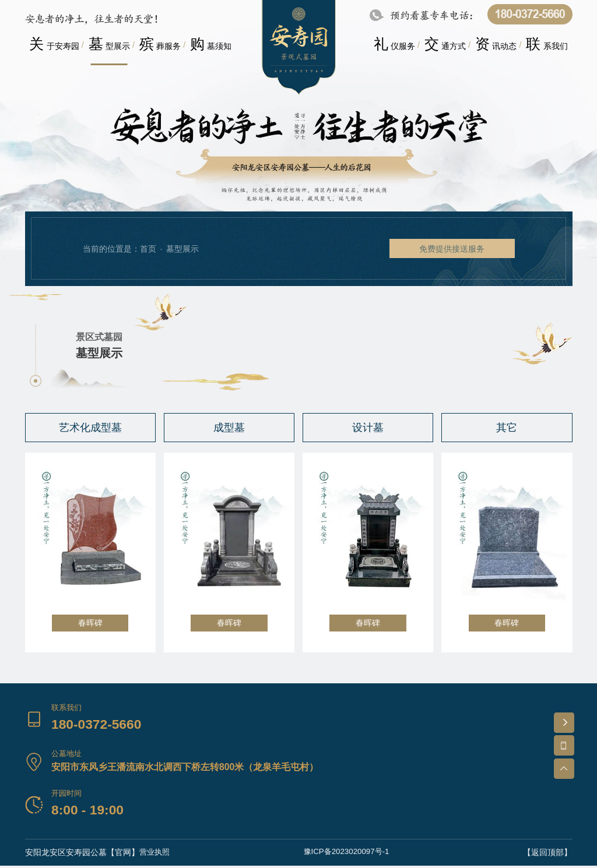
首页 (148, 249)
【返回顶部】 (548, 855)
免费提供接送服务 (449, 249)
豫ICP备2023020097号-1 (347, 855)
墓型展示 (182, 249)
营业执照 (156, 855)
